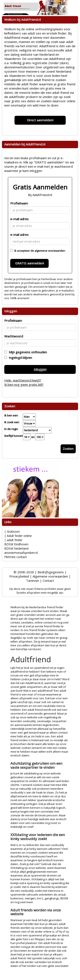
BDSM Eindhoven (16, 544)
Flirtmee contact (16, 557)
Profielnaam (19, 203)
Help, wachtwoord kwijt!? (23, 380)
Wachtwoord (14, 336)
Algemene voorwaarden (50, 576)
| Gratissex (12, 531)
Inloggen (40, 369)
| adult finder (13, 540)
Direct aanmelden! (40, 120)
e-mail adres (19, 219)
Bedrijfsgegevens (51, 572)
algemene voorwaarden (50, 251)
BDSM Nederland (16, 548)
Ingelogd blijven (20, 358)
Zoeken (68, 449)
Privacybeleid (19, 576)
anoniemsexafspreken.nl (21, 553)
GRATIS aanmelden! (30, 263)
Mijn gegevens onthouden (27, 352)
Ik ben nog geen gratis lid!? (24, 384)
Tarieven (33, 581)
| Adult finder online (18, 536)
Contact (48, 581)
